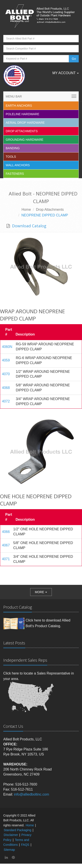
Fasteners (15, 174)
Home (26, 210)
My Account (65, 73)
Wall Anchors (18, 165)
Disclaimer (11, 835)
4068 (6, 388)
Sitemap (9, 850)
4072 (6, 401)
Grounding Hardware (24, 140)
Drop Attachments (22, 131)
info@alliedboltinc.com (31, 794)
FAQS (25, 845)
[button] (41, 592)
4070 (6, 374)
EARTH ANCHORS (19, 106)
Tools (11, 157)
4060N (7, 347)
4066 (6, 532)
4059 (6, 360)
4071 (6, 559)
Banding (13, 148)
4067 (6, 545)
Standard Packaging (17, 830)
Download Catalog (29, 226)
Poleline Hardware (23, 114)
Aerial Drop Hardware (25, 123)
